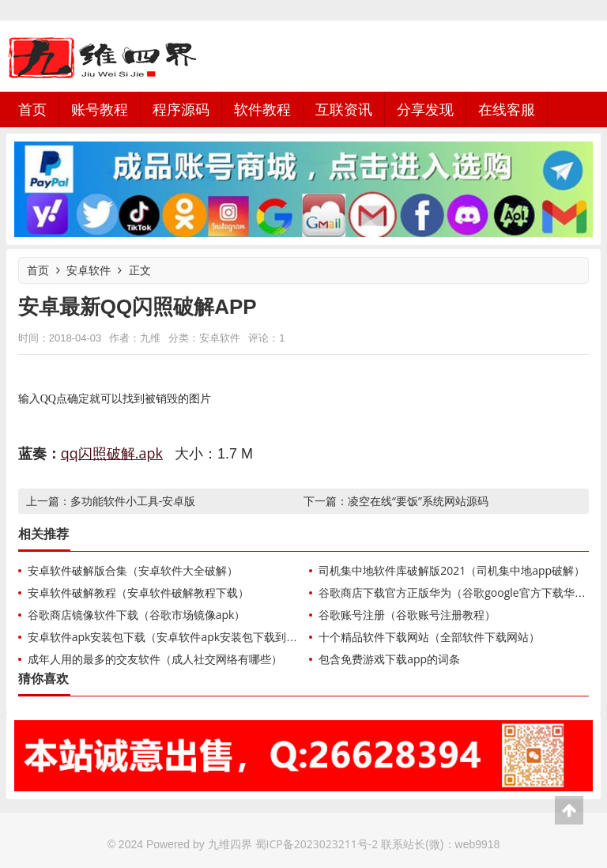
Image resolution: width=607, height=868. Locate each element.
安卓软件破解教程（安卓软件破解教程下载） (138, 593)
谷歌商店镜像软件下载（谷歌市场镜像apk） (137, 615)
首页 (32, 109)
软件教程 (262, 109)
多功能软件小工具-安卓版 (133, 501)
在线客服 (507, 109)
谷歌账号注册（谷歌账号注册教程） (407, 615)
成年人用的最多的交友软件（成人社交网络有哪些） (155, 659)
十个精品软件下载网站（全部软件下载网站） (429, 637)
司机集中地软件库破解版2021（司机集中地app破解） (452, 570)
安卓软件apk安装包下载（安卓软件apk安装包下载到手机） (173, 637)
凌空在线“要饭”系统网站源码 (418, 501)
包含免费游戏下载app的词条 (389, 659)
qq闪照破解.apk (112, 453)
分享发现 (425, 109)
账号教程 (100, 109)
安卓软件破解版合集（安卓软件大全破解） (133, 570)
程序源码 (181, 109)
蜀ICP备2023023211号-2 (317, 844)
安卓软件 (89, 270)
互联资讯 (344, 109)
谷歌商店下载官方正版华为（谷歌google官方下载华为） (457, 593)
